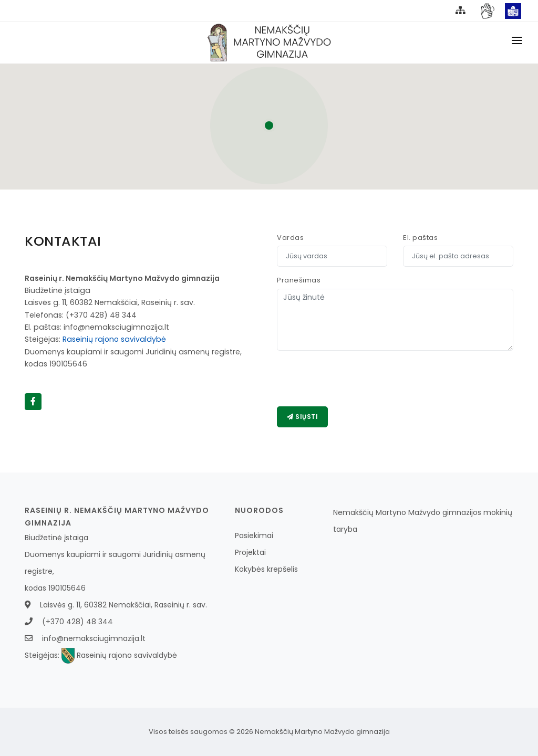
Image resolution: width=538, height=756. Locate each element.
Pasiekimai (254, 535)
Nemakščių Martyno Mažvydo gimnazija (322, 732)
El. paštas (420, 238)
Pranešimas (299, 280)
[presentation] (357, 379)
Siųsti (302, 417)
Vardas (290, 238)
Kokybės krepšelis (266, 569)
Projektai (250, 552)
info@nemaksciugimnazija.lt (94, 638)
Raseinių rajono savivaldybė (114, 339)
